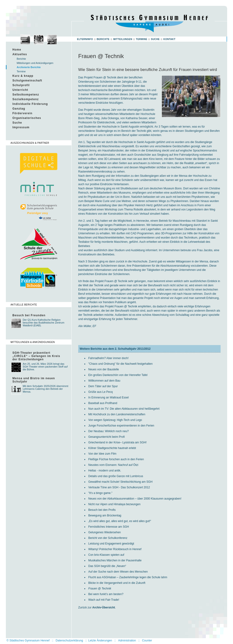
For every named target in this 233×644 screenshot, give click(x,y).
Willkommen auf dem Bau (104, 381)
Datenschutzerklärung (69, 640)
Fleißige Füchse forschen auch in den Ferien (116, 459)
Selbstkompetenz (26, 95)
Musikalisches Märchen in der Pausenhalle (115, 560)
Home (17, 50)
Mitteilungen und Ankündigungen (35, 63)
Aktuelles (20, 54)
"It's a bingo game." (100, 493)
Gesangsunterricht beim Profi (106, 437)
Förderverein (22, 113)
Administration (127, 640)
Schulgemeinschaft (27, 81)
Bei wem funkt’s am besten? (106, 594)
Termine (142, 39)
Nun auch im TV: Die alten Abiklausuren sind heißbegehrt (124, 409)
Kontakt (170, 39)
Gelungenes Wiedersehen (105, 532)
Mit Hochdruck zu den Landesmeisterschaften (117, 414)
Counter (147, 640)
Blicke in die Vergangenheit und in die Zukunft (117, 583)
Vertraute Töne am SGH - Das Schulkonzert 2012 (119, 487)
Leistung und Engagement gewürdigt (111, 544)
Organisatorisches (27, 118)
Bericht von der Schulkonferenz (108, 538)
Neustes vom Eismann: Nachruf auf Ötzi (113, 465)
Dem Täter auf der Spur (103, 386)
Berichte (103, 39)
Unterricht (20, 90)
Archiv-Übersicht (104, 607)
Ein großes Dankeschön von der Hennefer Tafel (118, 375)
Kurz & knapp (23, 76)
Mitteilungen (123, 39)
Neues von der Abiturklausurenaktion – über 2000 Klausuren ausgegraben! (135, 499)
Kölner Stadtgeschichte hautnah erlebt (112, 448)
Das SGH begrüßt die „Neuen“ (107, 566)
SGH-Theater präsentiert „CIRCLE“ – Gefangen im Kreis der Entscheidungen (36, 356)
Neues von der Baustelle (104, 369)
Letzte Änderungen (100, 640)
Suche (155, 39)
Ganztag (19, 109)
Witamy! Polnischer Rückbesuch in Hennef (115, 549)
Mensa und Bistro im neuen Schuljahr (34, 380)
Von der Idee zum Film (102, 454)
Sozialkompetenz (26, 99)
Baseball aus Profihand (103, 403)
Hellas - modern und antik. (105, 471)
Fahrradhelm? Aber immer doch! (108, 358)
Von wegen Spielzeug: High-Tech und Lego (115, 420)
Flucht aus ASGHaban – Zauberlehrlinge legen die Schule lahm (128, 577)
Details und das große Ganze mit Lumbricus (116, 476)
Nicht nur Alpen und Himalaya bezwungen (114, 504)
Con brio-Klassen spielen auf (106, 555)
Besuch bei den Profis (102, 510)
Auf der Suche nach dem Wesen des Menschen (118, 572)
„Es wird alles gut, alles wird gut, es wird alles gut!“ (120, 521)
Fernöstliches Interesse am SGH (109, 527)
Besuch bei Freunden (29, 315)
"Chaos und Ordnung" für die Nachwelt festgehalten (120, 364)
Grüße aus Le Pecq (100, 392)
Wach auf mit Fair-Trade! (104, 600)
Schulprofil (21, 85)
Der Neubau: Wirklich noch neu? (109, 431)
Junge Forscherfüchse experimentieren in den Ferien (121, 426)
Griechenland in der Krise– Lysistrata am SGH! (117, 442)
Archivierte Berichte (29, 67)
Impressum (21, 127)
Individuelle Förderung (30, 104)
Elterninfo (85, 39)
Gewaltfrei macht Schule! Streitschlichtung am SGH (120, 482)
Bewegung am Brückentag (105, 515)
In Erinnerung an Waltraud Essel (108, 397)
